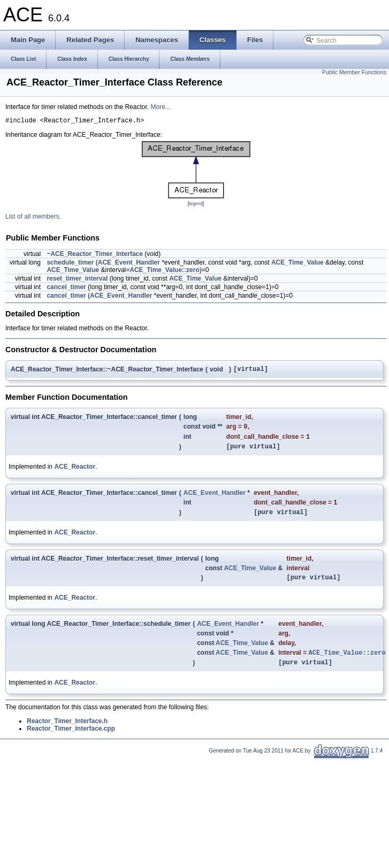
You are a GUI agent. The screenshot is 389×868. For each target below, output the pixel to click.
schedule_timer (70, 264)
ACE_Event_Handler (129, 264)
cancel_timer (66, 289)
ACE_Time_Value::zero (165, 272)
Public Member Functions (354, 72)
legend (196, 205)
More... (160, 107)
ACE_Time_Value (298, 264)
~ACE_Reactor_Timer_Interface (95, 255)
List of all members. (33, 218)
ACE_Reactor (75, 474)
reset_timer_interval (77, 280)
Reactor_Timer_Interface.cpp (71, 742)
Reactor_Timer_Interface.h (67, 735)
